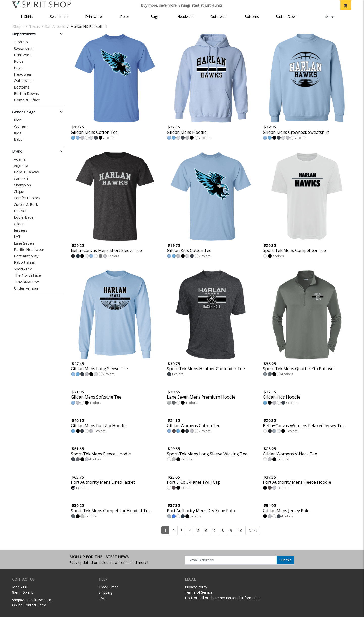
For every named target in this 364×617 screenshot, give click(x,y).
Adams (20, 159)
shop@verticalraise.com (32, 600)
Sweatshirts (59, 17)
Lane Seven (24, 243)
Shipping (105, 592)
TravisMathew (26, 282)
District (20, 211)
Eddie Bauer (25, 217)
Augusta (21, 166)
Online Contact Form (29, 605)
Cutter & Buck (26, 204)
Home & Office (27, 100)
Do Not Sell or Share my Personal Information (223, 598)
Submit (285, 560)
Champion (22, 185)
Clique (19, 192)
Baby (18, 139)
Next (253, 530)
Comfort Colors (27, 198)
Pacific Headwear (29, 249)
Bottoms (252, 17)
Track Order (108, 587)
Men (18, 120)
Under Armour (26, 288)
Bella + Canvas (26, 172)
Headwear (186, 17)
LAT (17, 237)
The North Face (27, 275)
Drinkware (93, 17)
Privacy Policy (196, 587)
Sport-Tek (23, 269)
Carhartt (21, 179)
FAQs (103, 598)
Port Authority (26, 256)
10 (240, 530)
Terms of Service (199, 592)
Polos (125, 17)
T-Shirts (27, 17)
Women (21, 126)
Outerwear (219, 17)
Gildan (19, 224)
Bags (154, 17)
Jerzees (21, 230)
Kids (18, 133)
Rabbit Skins (24, 262)
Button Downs (287, 17)
